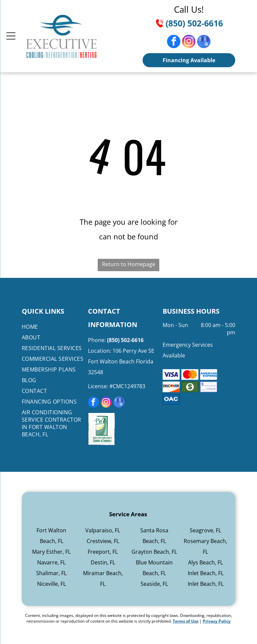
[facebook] (174, 42)
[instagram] (189, 42)
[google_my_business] (204, 42)
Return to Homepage (129, 264)
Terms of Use (186, 621)
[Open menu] (11, 36)
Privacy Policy (217, 621)
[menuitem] (54, 327)
